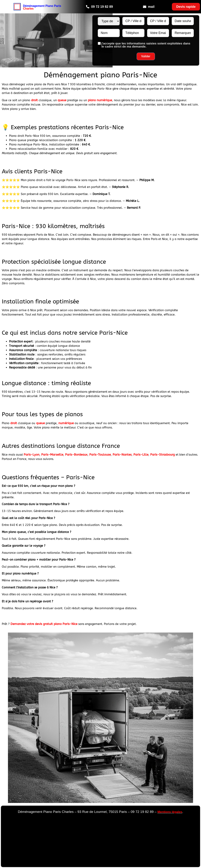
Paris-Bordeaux (76, 455)
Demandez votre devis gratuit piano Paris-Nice (44, 624)
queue (62, 100)
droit (34, 100)
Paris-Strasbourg (162, 455)
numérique (66, 423)
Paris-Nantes (122, 455)
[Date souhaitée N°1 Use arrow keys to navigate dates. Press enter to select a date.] (183, 21)
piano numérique (100, 100)
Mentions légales (170, 812)
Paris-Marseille (52, 455)
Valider (146, 56)
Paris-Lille (141, 455)
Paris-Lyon (32, 455)
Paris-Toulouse (100, 455)
